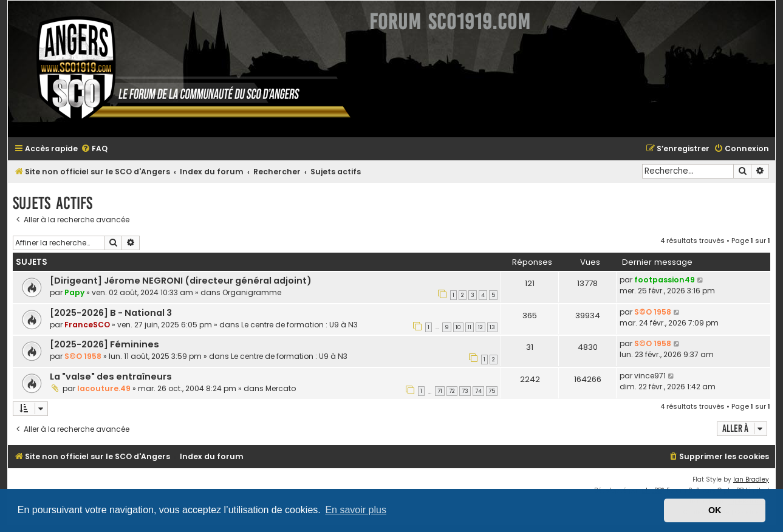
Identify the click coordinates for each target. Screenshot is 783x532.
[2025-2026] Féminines (104, 344)
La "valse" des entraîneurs (111, 377)
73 (465, 391)
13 (492, 327)
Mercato (281, 388)
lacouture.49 (104, 388)
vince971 (650, 376)
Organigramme (252, 292)
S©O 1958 (653, 312)
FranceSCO (87, 325)
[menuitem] (94, 149)
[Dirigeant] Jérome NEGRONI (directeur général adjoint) (181, 281)
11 (470, 327)
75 (492, 391)
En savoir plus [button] (356, 510)
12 (480, 327)
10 (458, 327)
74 (478, 391)
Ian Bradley (751, 479)
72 (452, 391)
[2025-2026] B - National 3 (111, 313)
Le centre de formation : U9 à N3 (299, 325)
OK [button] (715, 510)
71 (440, 391)
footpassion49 (665, 280)
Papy (74, 292)
